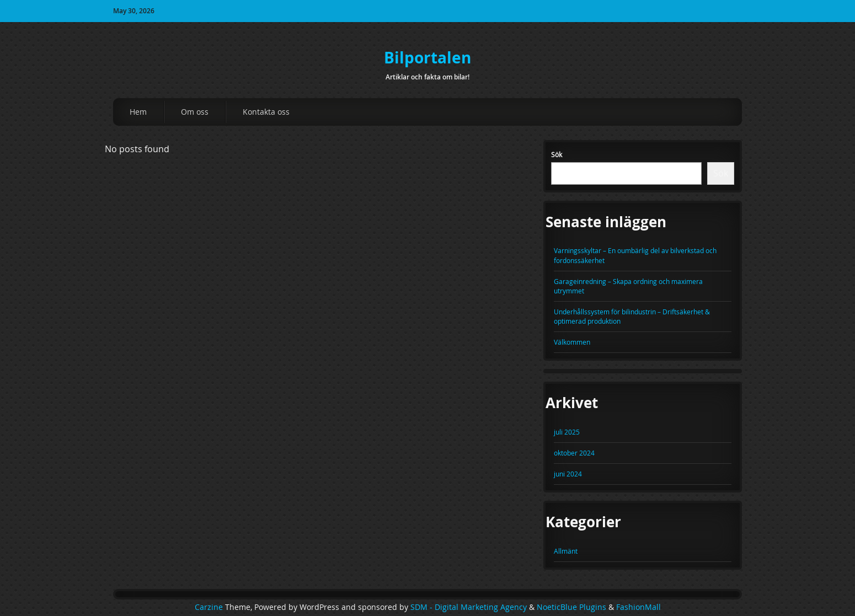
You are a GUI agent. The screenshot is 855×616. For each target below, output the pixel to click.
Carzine (210, 607)
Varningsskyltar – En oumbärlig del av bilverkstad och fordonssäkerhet (635, 255)
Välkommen (572, 342)
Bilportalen (427, 58)
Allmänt (566, 551)
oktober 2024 (574, 453)
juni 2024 (568, 474)
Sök (557, 154)
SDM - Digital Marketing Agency (469, 607)
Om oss (195, 112)
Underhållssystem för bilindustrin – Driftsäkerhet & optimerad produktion (632, 316)
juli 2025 (567, 432)
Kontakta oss (266, 112)
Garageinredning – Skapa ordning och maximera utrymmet (628, 286)
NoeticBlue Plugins (571, 607)
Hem (138, 112)
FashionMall (638, 607)
